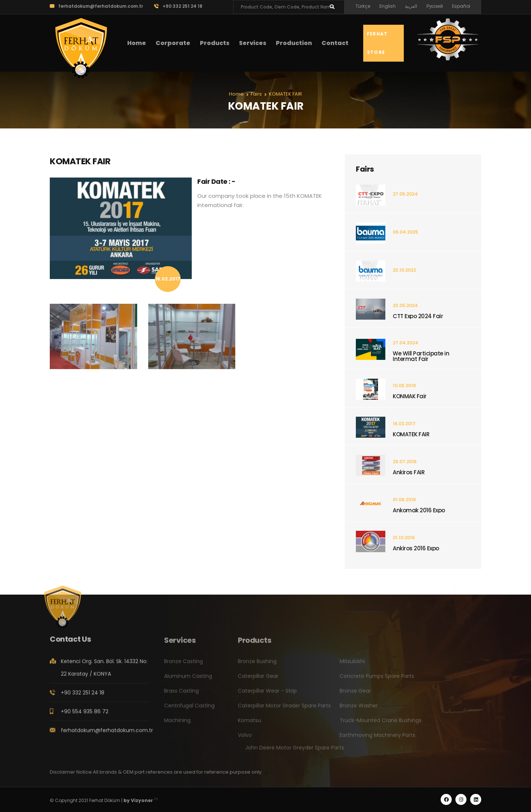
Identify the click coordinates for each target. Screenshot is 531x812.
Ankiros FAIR (409, 472)
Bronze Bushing (257, 665)
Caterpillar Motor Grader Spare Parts (284, 709)
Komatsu (249, 724)
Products (215, 43)
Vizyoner (142, 800)
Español (461, 6)
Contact (335, 43)
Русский (435, 6)
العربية (411, 6)
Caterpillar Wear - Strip (267, 695)
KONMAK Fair (410, 396)
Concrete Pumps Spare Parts (377, 680)
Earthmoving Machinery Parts (377, 739)
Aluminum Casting (188, 680)
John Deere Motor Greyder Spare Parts (295, 751)
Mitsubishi (352, 665)
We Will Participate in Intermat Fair (421, 356)
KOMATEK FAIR (411, 434)
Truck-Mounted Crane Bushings (381, 724)
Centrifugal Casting (189, 709)
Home (137, 43)
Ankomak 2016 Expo (419, 510)
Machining (177, 724)
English (388, 6)
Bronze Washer (359, 709)
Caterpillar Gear (258, 680)
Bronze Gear (355, 695)
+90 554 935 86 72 (85, 715)
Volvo (245, 739)
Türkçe (363, 6)
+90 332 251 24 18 (178, 6)
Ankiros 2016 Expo (416, 548)
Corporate (173, 43)
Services (253, 43)
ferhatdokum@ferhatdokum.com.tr (96, 6)
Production (294, 43)
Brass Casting (181, 695)
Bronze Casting (183, 665)
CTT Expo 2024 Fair (418, 316)
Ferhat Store (377, 43)
